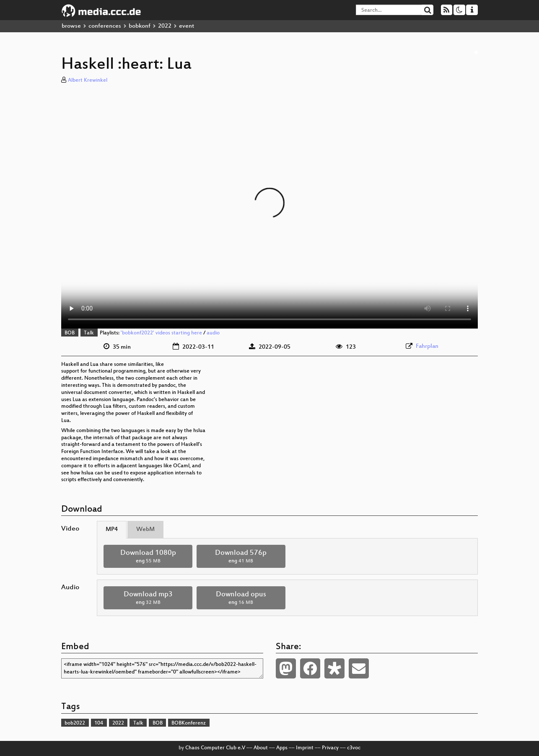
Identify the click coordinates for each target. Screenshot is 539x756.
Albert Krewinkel (88, 80)
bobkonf (140, 26)
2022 (165, 26)
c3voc (354, 748)
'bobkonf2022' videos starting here (161, 333)
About (261, 748)
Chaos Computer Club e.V (215, 748)
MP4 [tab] (112, 529)
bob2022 (75, 723)
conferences (105, 26)
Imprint (305, 748)
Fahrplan (427, 346)
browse (71, 26)
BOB (70, 333)
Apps (282, 748)
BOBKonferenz (189, 723)
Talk (89, 333)
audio (213, 333)
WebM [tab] (145, 529)
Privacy (330, 748)
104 (99, 723)
